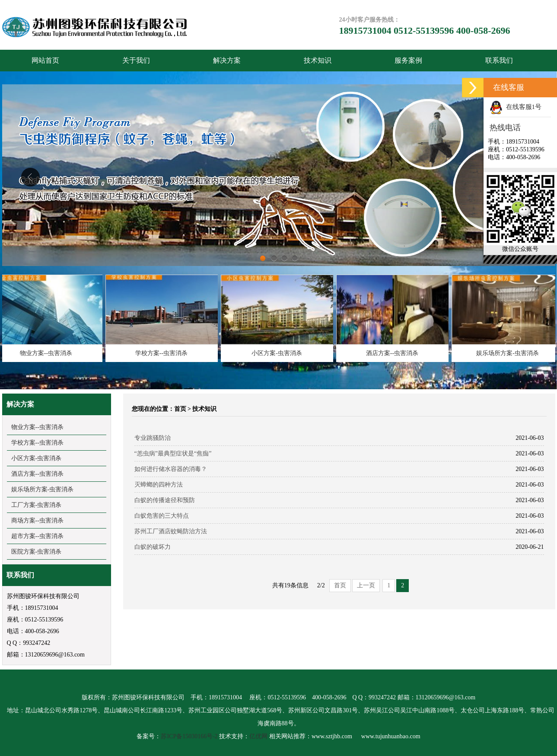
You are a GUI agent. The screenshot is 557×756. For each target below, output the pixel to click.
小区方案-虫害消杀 (278, 353)
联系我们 (499, 60)
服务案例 (408, 60)
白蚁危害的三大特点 (162, 516)
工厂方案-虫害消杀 (37, 505)
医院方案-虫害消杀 (37, 552)
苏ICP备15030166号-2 (189, 736)
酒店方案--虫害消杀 (394, 353)
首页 (180, 409)
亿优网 (258, 736)
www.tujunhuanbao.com (391, 736)
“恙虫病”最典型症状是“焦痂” (173, 453)
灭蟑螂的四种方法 (159, 485)
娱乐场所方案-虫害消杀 (509, 353)
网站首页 (45, 60)
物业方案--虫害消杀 (48, 353)
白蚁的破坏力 (153, 547)
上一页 (366, 585)
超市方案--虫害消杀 (37, 536)
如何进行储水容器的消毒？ (171, 469)
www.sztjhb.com (332, 736)
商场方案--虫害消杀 (37, 521)
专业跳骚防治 (153, 438)
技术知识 (318, 60)
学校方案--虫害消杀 (163, 353)
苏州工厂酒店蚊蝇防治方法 (171, 531)
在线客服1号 (516, 107)
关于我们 (136, 60)
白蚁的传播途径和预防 (165, 500)
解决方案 (227, 60)
